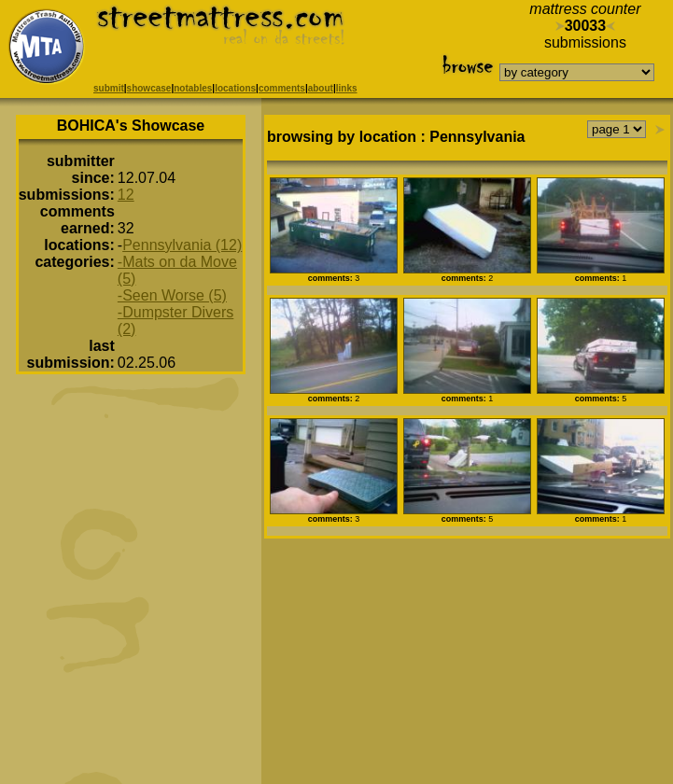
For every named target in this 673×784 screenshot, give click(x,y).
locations (235, 88)
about (321, 88)
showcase (149, 88)
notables (193, 88)
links (347, 88)
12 (126, 195)
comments (282, 88)
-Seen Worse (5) (172, 295)
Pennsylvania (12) (182, 245)
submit (109, 88)
